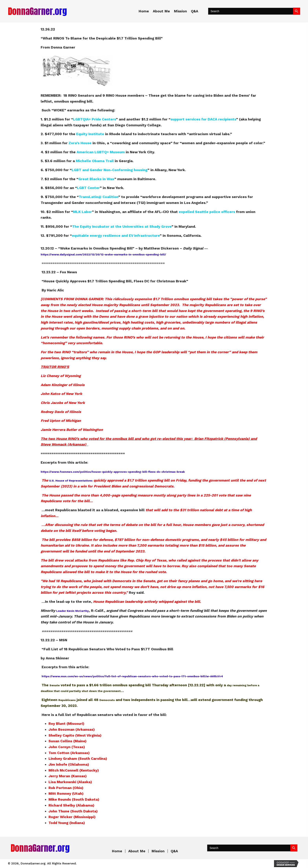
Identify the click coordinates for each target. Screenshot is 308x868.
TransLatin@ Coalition (99, 197)
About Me (137, 851)
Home (117, 851)
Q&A (174, 851)
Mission (158, 851)
